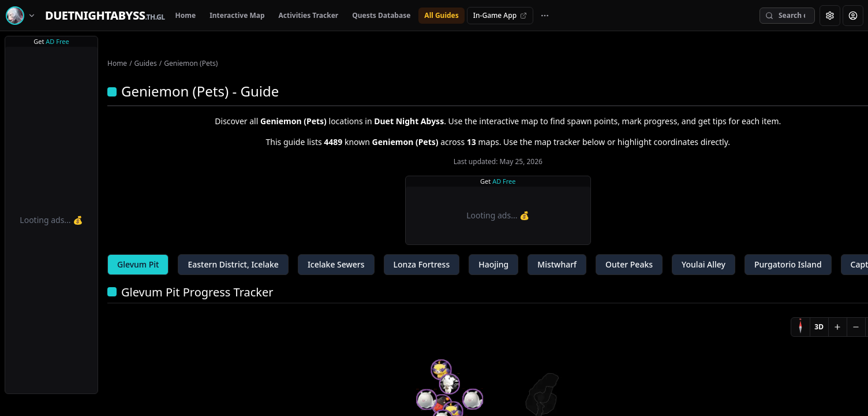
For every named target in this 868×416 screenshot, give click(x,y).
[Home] (105, 16)
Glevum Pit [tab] (138, 264)
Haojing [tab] (493, 264)
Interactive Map (237, 15)
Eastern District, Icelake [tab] (233, 264)
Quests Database (381, 15)
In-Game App (500, 15)
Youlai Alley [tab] (704, 264)
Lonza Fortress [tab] (422, 264)
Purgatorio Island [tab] (788, 264)
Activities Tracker (309, 15)
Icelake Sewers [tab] (336, 264)
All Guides (441, 15)
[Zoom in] (837, 327)
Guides (146, 63)
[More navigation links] (545, 16)
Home (186, 15)
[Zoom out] (856, 327)
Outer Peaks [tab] (629, 264)
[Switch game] (23, 16)
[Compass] (800, 327)
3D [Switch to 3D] (819, 327)
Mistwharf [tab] (557, 264)
